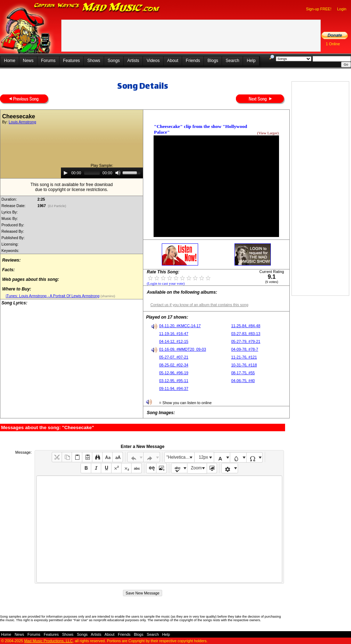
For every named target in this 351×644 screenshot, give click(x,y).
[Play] (66, 173)
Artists (133, 61)
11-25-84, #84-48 (246, 326)
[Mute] (118, 173)
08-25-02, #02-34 (174, 365)
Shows (94, 61)
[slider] (92, 173)
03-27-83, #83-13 (246, 334)
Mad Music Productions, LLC (48, 641)
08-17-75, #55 (243, 373)
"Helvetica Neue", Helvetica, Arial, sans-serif (180, 457)
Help (251, 61)
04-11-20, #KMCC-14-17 (180, 326)
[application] (102, 173)
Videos (153, 61)
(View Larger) (268, 133)
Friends (193, 61)
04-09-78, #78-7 (245, 349)
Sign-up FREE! (319, 9)
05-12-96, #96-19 (174, 373)
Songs (114, 61)
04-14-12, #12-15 (174, 341)
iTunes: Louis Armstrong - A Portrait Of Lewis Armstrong (53, 296)
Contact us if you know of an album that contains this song (199, 305)
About (173, 61)
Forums (48, 61)
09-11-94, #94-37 (174, 388)
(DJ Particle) (57, 206)
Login (342, 9)
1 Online (333, 44)
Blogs (213, 61)
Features (71, 61)
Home (10, 61)
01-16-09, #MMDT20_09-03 (183, 349)
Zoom (197, 468)
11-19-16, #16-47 (174, 334)
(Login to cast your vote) (166, 284)
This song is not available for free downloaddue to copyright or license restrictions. (72, 187)
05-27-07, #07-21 (174, 357)
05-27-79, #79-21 (246, 341)
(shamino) (107, 296)
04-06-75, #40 (243, 381)
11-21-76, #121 (244, 357)
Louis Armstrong (22, 122)
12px (203, 457)
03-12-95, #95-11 (174, 381)
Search (232, 61)
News (28, 61)
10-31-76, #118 (244, 365)
